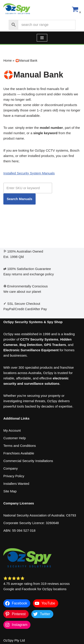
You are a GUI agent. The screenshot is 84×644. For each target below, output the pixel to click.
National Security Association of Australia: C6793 (40, 515)
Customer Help (15, 438)
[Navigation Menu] (42, 38)
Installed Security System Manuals (29, 173)
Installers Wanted (16, 484)
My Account (12, 430)
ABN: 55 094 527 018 (19, 530)
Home (8, 61)
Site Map (10, 491)
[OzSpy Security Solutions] (17, 9)
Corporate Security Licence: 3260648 (31, 523)
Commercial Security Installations (28, 461)
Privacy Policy (14, 476)
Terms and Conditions (20, 446)
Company (11, 468)
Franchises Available (19, 453)
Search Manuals (19, 199)
